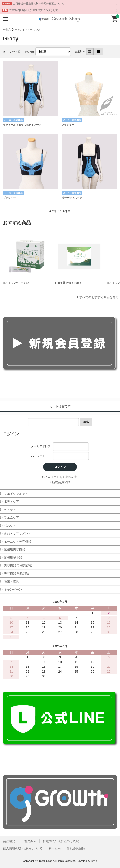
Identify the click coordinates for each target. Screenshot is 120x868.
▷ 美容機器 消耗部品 (14, 573)
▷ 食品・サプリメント (16, 533)
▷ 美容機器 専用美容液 (16, 565)
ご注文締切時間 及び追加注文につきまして (33, 10)
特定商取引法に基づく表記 (61, 841)
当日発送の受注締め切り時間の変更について (39, 3)
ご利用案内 (29, 841)
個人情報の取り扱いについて (23, 848)
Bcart (94, 861)
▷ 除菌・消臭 (10, 581)
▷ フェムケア (10, 517)
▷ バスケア (8, 526)
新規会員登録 (76, 848)
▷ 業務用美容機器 (13, 549)
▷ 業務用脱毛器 (11, 558)
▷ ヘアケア (8, 510)
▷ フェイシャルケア (14, 494)
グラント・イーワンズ (28, 30)
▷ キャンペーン (11, 589)
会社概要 (9, 841)
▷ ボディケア (10, 502)
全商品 (7, 30)
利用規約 (55, 848)
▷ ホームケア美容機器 (16, 542)
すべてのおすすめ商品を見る (99, 297)
